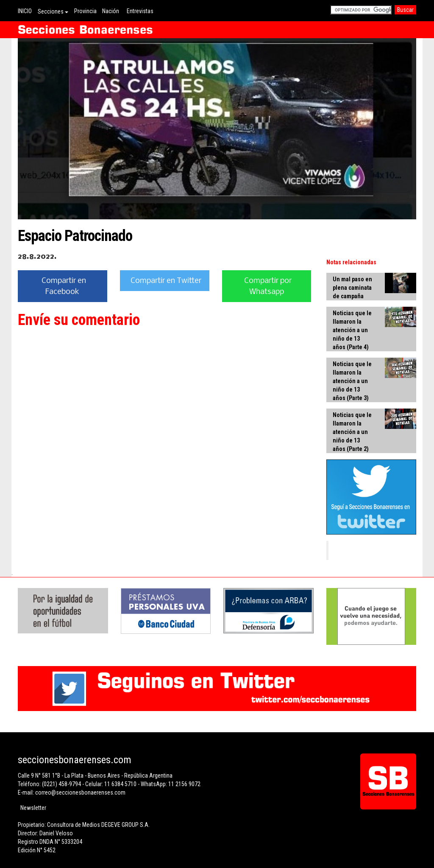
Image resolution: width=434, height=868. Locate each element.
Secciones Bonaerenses (371, 550)
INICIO (25, 11)
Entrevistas (140, 11)
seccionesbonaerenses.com (75, 760)
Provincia (85, 11)
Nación (111, 11)
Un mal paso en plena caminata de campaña (352, 288)
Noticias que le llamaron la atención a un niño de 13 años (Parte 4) (352, 330)
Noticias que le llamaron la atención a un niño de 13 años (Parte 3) (352, 381)
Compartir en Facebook (64, 287)
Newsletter (33, 808)
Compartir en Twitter (166, 281)
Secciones (53, 11)
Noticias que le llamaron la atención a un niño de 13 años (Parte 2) (352, 432)
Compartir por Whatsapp (268, 287)
